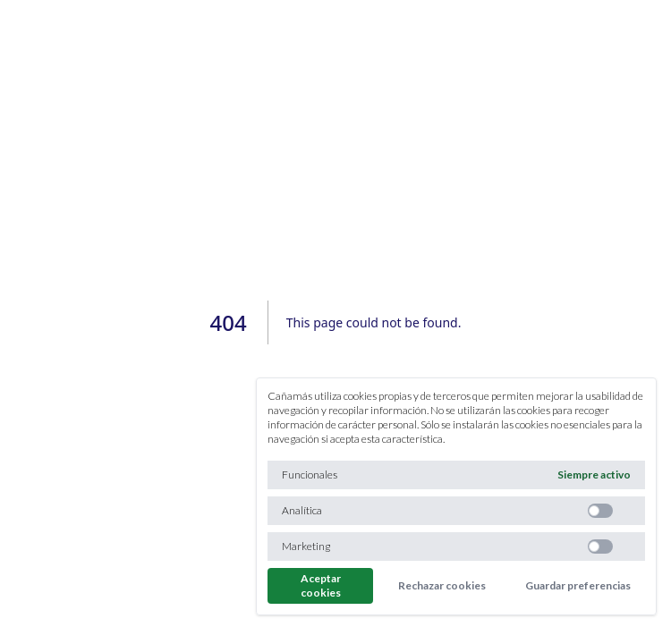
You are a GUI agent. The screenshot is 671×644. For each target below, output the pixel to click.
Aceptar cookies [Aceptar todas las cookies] (321, 585)
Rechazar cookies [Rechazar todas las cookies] (442, 585)
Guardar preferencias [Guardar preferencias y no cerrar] (578, 585)
